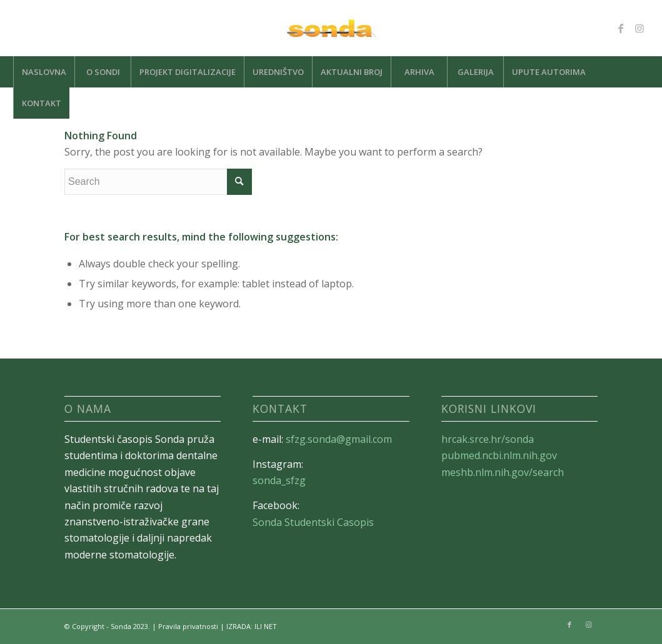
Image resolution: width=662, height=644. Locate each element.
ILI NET (266, 626)
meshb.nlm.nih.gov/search (503, 472)
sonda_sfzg (279, 480)
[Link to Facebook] (621, 28)
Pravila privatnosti (188, 626)
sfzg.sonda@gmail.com (339, 439)
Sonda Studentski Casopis (313, 522)
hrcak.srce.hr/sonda (488, 439)
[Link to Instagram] (639, 28)
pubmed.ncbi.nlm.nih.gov (499, 455)
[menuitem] (44, 72)
